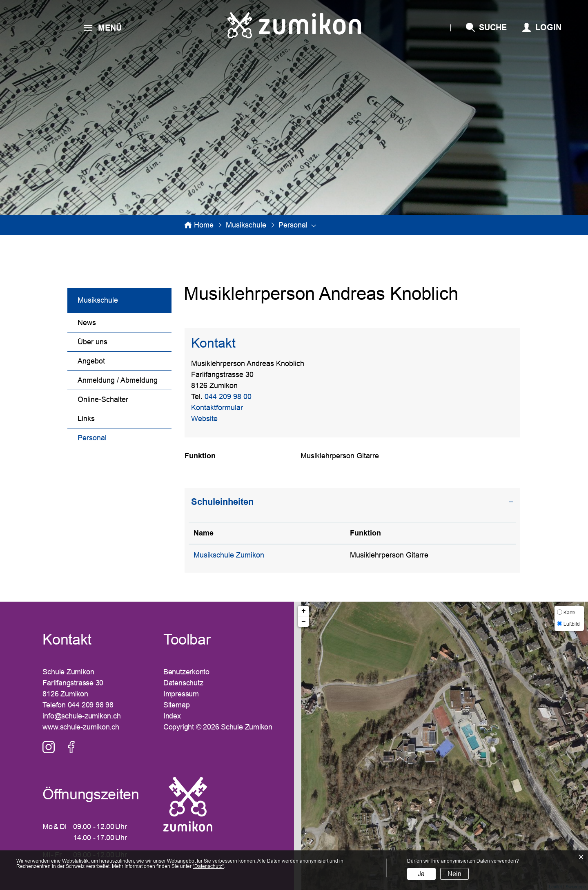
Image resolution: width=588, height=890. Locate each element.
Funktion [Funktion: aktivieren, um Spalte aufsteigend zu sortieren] (365, 533)
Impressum (181, 694)
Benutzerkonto (186, 672)
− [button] (304, 622)
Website (209, 419)
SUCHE (493, 27)
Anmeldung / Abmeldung (118, 380)
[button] (246, 225)
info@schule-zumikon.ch (81, 716)
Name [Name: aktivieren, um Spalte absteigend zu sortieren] (204, 533)
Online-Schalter (103, 399)
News (87, 323)
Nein (454, 874)
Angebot (91, 361)
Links (86, 419)
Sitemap (176, 705)
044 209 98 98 (91, 705)
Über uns (92, 342)
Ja (421, 874)
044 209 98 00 (228, 397)
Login (548, 27)
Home (204, 225)
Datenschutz (183, 683)
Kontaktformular (217, 408)
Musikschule (98, 300)
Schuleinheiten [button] (222, 502)
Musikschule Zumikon (229, 555)
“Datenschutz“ (208, 866)
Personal (113, 437)
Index (172, 716)
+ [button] (304, 611)
